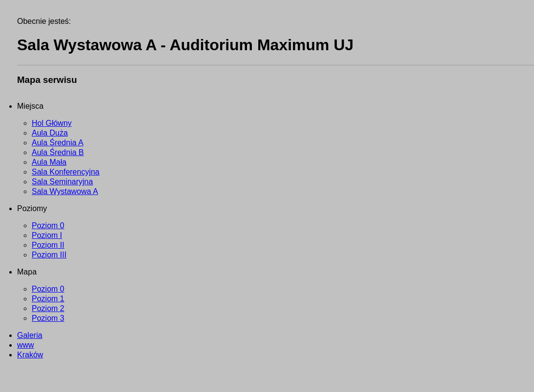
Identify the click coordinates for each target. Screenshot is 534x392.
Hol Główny (52, 123)
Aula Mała (49, 162)
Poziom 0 (48, 225)
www (26, 345)
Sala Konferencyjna (66, 172)
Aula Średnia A (58, 143)
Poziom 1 (48, 299)
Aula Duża (50, 133)
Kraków (30, 355)
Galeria (30, 335)
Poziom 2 (48, 308)
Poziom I (47, 235)
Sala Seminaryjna (62, 182)
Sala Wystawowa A (65, 191)
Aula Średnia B (58, 152)
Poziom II (48, 245)
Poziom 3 (48, 318)
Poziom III (49, 255)
